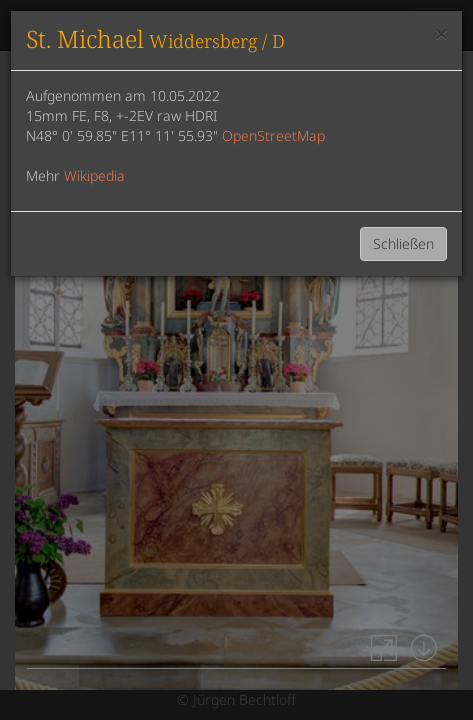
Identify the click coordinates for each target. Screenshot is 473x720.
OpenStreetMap (273, 135)
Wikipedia (94, 175)
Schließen (403, 243)
